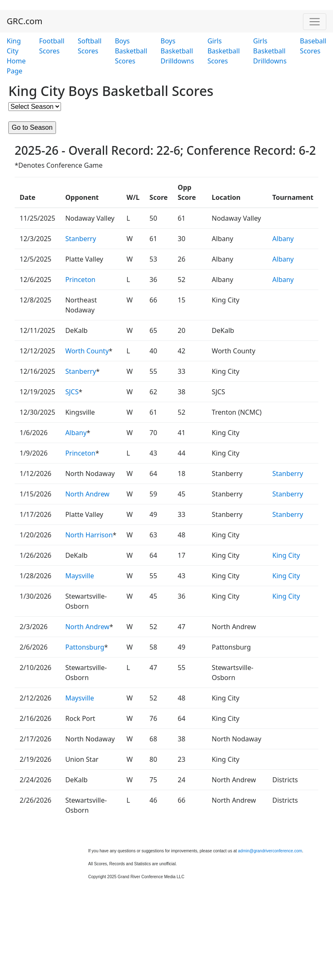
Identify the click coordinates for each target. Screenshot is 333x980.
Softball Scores (90, 46)
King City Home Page (16, 56)
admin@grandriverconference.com (270, 851)
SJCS (72, 392)
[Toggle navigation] (315, 22)
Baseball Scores (313, 46)
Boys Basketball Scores (131, 51)
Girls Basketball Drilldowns (270, 51)
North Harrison (89, 535)
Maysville (80, 576)
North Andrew (87, 494)
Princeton (80, 280)
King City (286, 555)
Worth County (87, 351)
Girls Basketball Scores (223, 51)
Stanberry (81, 239)
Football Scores (52, 46)
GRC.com (24, 21)
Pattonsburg (85, 647)
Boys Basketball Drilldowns (177, 51)
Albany (283, 239)
